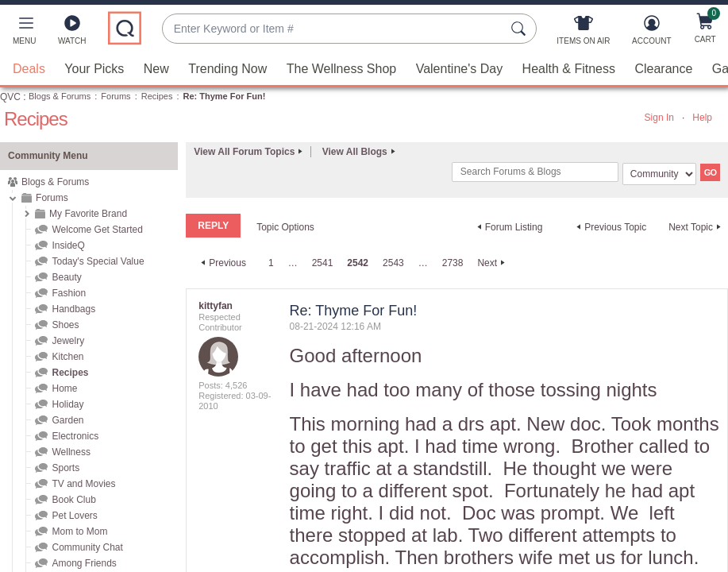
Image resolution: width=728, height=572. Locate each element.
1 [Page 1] (271, 263)
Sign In (659, 118)
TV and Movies (83, 484)
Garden (67, 420)
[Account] (651, 33)
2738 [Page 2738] (453, 263)
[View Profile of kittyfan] (216, 306)
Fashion (69, 293)
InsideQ (68, 245)
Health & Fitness (569, 69)
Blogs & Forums (60, 96)
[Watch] (72, 33)
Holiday (67, 404)
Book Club (73, 500)
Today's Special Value (98, 261)
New (156, 69)
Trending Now (227, 69)
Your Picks (94, 69)
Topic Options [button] (285, 227)
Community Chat (87, 547)
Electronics (75, 436)
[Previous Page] (221, 263)
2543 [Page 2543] (393, 263)
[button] (24, 33)
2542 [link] (358, 263)
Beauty (66, 277)
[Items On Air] (583, 33)
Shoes (65, 325)
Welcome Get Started (97, 230)
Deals (29, 69)
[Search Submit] (521, 29)
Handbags (73, 309)
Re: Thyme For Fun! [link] (225, 96)
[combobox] (333, 29)
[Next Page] (493, 263)
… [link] (293, 263)
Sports (65, 468)
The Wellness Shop (341, 69)
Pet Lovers (74, 516)
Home (64, 388)
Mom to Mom (79, 531)
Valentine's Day (459, 69)
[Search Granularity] (659, 174)
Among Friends (84, 563)
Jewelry (68, 341)
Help (702, 118)
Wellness (71, 452)
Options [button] (705, 314)
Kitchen (67, 357)
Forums (116, 96)
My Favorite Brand (88, 214)
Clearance (663, 69)
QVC (10, 97)
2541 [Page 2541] (323, 263)
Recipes (157, 96)
